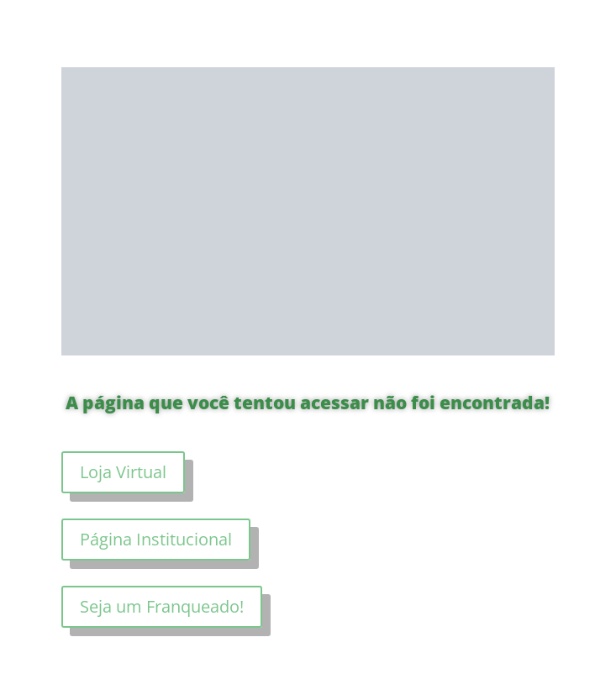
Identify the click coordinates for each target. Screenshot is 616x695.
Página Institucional (156, 539)
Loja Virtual (123, 472)
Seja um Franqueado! (162, 606)
